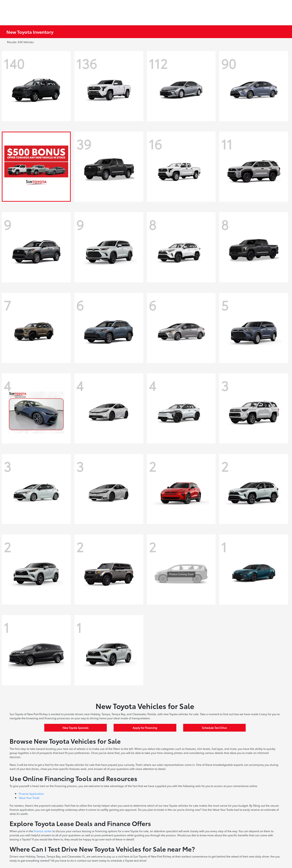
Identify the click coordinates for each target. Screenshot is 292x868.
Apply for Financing (145, 728)
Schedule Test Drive (214, 728)
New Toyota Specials (76, 728)
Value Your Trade (29, 798)
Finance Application (31, 794)
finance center (43, 831)
